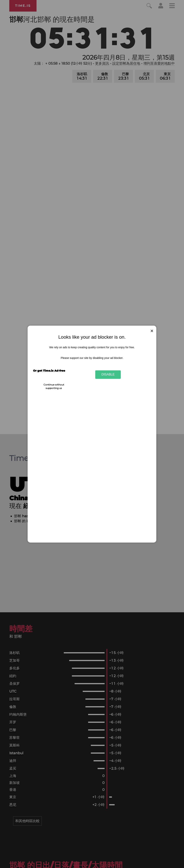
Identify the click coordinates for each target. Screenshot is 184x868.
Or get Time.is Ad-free (49, 371)
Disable (108, 375)
